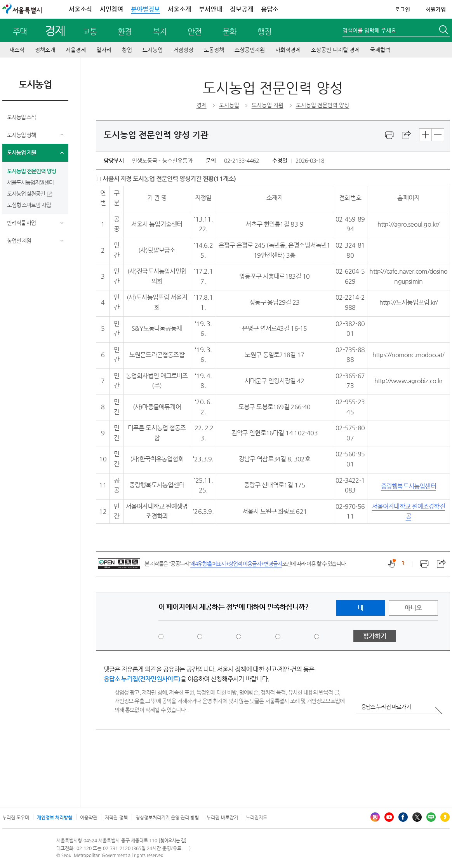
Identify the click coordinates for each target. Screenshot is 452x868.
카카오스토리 (445, 817)
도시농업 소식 (22, 117)
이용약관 (89, 817)
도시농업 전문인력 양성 (31, 171)
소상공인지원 (250, 50)
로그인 (402, 9)
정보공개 (242, 9)
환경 (125, 32)
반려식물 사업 (22, 223)
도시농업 (153, 50)
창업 (127, 50)
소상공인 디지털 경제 (335, 50)
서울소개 (179, 9)
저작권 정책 (116, 817)
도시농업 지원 (22, 152)
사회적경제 (288, 50)
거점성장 (183, 50)
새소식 (17, 50)
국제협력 (380, 50)
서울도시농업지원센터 (30, 182)
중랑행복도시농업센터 (409, 486)
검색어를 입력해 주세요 (369, 30)
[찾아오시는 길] (173, 841)
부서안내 (210, 9)
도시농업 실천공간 (26, 194)
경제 (55, 31)
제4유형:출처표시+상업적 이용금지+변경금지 (236, 564)
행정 (264, 32)
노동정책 (214, 50)
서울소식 (80, 9)
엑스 (417, 817)
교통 (90, 32)
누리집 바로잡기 (222, 817)
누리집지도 (256, 817)
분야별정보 (145, 9)
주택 (20, 32)
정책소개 (45, 50)
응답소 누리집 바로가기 (386, 707)
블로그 (431, 817)
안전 (195, 32)
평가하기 (375, 636)
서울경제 (76, 50)
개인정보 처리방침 (55, 817)
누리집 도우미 (16, 817)
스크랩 (407, 135)
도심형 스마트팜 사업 (29, 205)
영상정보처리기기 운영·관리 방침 (167, 817)
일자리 (104, 50)
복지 (160, 32)
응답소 (270, 9)
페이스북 (403, 817)
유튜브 (389, 817)
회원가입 (436, 9)
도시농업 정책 (22, 135)
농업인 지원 (19, 241)
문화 (229, 32)
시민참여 (111, 9)
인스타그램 (375, 817)
